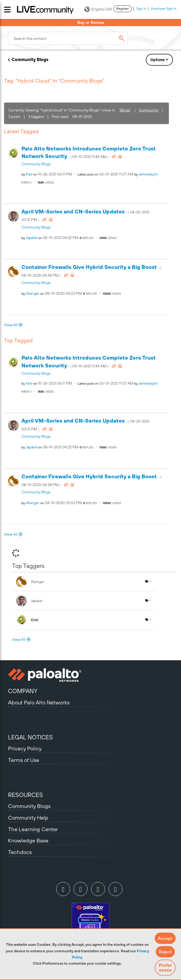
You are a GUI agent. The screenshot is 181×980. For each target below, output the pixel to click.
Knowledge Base (28, 840)
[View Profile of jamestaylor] (148, 174)
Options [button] (158, 60)
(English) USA (98, 9)
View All (11, 325)
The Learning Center (33, 829)
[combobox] (68, 38)
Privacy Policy (25, 748)
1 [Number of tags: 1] (150, 582)
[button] (165, 938)
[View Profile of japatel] (32, 238)
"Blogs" (125, 110)
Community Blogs (30, 59)
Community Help (28, 818)
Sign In (141, 9)
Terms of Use (24, 760)
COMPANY (23, 691)
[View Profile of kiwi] (29, 174)
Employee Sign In (164, 9)
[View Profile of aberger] (33, 293)
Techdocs (20, 852)
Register (122, 9)
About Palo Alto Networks (39, 702)
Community (149, 110)
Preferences (165, 968)
